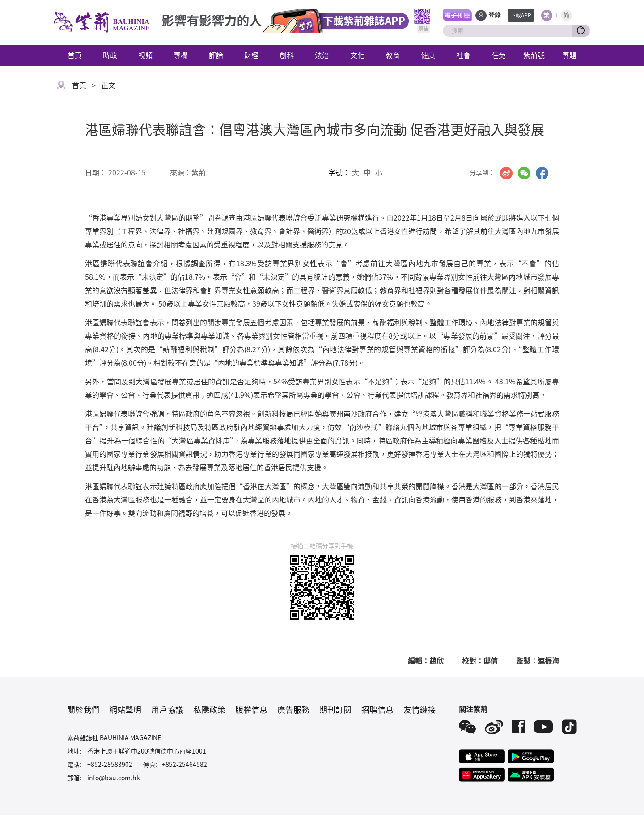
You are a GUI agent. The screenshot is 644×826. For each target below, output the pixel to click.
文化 (357, 55)
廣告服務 (293, 709)
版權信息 (251, 709)
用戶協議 (167, 709)
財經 (251, 55)
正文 (108, 85)
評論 (216, 55)
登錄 (495, 15)
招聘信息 (377, 709)
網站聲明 (125, 709)
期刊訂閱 (335, 709)
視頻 (145, 55)
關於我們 (83, 709)
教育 (393, 55)
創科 (287, 55)
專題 (569, 55)
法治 (322, 55)
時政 (110, 55)
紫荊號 (534, 55)
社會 (463, 55)
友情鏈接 (419, 709)
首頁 (75, 55)
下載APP (521, 15)
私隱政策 (209, 709)
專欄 (181, 55)
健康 (428, 55)
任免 (499, 55)
